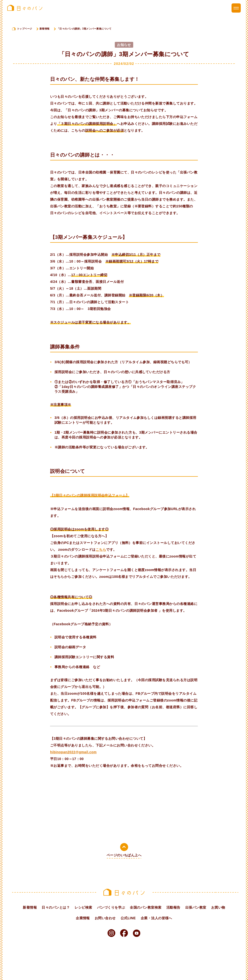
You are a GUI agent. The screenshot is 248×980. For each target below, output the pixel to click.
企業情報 (83, 918)
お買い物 (218, 907)
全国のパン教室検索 (146, 907)
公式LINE (128, 918)
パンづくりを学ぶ (111, 907)
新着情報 (45, 29)
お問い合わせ (105, 918)
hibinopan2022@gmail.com (73, 752)
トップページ (25, 29)
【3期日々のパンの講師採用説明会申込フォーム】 (90, 495)
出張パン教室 (196, 907)
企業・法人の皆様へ (156, 918)
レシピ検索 (83, 907)
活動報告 (173, 907)
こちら (101, 550)
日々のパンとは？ (56, 907)
